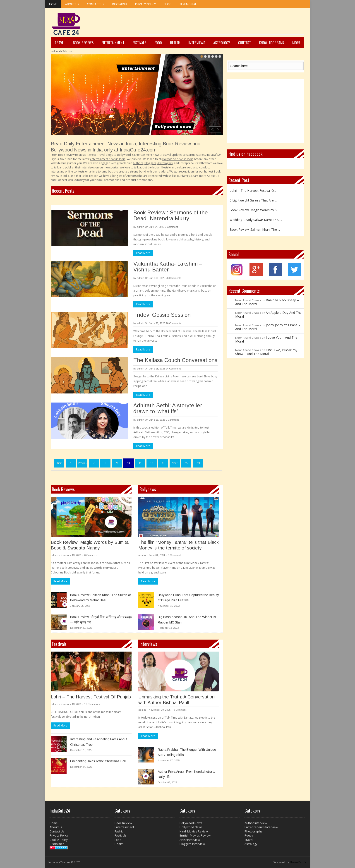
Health (175, 43)
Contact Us (95, 4)
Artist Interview (190, 840)
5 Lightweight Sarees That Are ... (253, 200)
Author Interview (256, 823)
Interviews (197, 43)
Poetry (249, 835)
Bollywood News (191, 823)
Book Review (123, 823)
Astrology (222, 43)
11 (140, 463)
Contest (245, 43)
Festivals (139, 43)
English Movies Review (195, 835)
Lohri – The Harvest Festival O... (253, 191)
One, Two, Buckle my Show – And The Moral (266, 352)
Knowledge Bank (272, 43)
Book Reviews (83, 43)
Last (198, 463)
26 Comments (174, 278)
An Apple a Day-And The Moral (268, 314)
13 (163, 463)
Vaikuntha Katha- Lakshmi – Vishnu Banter (168, 267)
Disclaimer (120, 4)
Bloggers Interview (192, 844)
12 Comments (92, 704)
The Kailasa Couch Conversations (175, 360)
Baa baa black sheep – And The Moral (267, 302)
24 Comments (174, 369)
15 (186, 463)
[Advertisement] (222, 23)
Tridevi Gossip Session (162, 315)
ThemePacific (298, 862)
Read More (143, 253)
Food (158, 43)
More (296, 43)
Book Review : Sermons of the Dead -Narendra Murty (171, 215)
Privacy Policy (145, 4)
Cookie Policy (59, 840)
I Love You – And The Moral (266, 339)
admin (140, 227)
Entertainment (113, 43)
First (59, 463)
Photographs (253, 831)
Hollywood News (191, 827)
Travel (60, 43)
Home (53, 4)
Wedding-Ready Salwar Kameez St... (256, 220)
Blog (168, 4)
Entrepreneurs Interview (261, 827)
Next (175, 463)
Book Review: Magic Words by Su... (255, 210)
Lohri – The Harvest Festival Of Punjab (91, 697)
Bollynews (148, 489)
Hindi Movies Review (194, 831)
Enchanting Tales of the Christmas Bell (98, 761)
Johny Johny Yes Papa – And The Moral (268, 327)
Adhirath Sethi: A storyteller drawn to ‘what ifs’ (168, 408)
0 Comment (171, 227)
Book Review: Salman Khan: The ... (255, 229)
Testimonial (188, 4)
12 (152, 463)
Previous (83, 463)
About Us (72, 4)
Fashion (120, 831)
